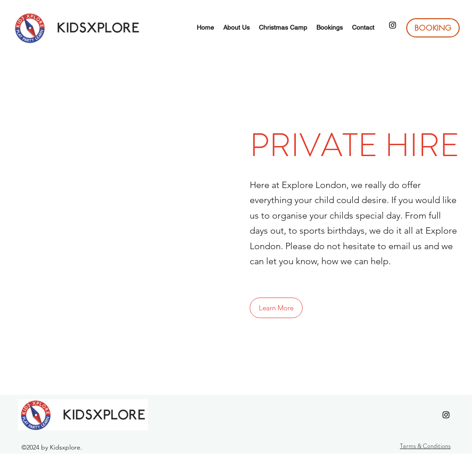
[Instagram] (393, 25)
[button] (276, 308)
